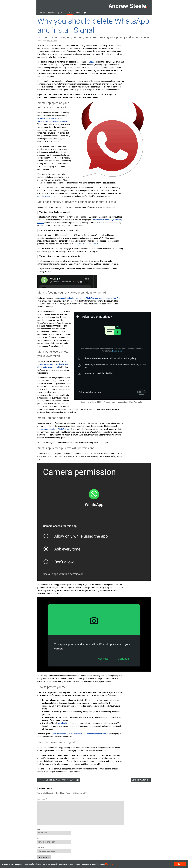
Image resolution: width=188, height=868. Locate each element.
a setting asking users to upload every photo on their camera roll (53, 364)
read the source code (46, 196)
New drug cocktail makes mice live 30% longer (60, 780)
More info (109, 864)
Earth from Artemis (140, 780)
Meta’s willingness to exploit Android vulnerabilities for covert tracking (80, 734)
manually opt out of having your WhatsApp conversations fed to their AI (89, 298)
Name (40, 829)
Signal (92, 62)
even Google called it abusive (86, 244)
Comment (42, 799)
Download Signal (64, 723)
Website (41, 847)
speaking (61, 13)
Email (40, 838)
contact (78, 13)
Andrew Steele (127, 6)
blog (70, 13)
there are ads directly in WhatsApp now (54, 429)
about (43, 13)
